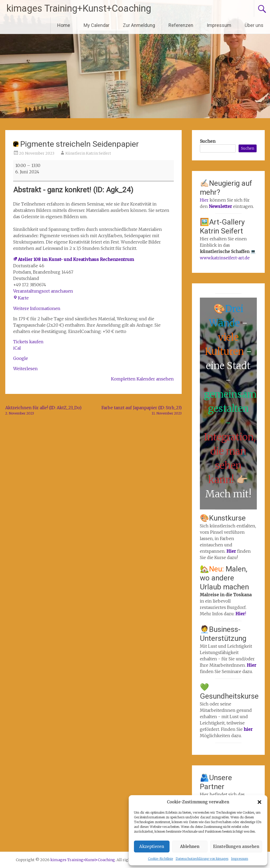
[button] (259, 802)
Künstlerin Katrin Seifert (88, 153)
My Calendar (97, 25)
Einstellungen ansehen (236, 846)
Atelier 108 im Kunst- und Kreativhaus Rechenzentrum (74, 259)
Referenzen (181, 25)
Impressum (240, 859)
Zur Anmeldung (139, 25)
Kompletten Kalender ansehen (142, 379)
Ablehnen (190, 846)
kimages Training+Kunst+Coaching (79, 8)
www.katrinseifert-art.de (225, 258)
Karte (21, 298)
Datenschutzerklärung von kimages (202, 859)
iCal (17, 348)
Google (21, 358)
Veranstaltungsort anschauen (43, 291)
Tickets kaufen (28, 342)
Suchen (208, 141)
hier (248, 729)
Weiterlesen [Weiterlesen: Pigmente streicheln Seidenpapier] (25, 369)
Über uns (254, 25)
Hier (204, 200)
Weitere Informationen (37, 308)
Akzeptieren (152, 846)
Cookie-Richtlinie (160, 859)
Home (64, 25)
